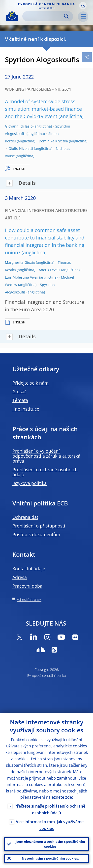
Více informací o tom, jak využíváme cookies (50, 825)
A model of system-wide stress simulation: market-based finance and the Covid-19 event (43, 109)
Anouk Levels (49, 270)
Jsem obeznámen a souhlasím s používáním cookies (50, 844)
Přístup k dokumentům (36, 534)
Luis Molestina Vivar (22, 277)
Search (66, 16)
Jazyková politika (30, 483)
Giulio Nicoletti (21, 148)
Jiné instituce (26, 409)
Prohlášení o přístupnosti (39, 526)
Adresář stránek (29, 599)
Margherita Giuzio (20, 262)
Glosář (19, 392)
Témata (20, 400)
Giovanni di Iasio (19, 126)
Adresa (20, 577)
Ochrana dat (25, 517)
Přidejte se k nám (31, 383)
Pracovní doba (27, 586)
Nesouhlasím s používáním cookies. (50, 858)
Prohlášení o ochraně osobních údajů (45, 472)
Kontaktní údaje (29, 569)
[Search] (44, 16)
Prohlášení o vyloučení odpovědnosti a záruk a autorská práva (46, 456)
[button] (83, 6)
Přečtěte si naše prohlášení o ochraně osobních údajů (50, 809)
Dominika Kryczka (53, 141)
